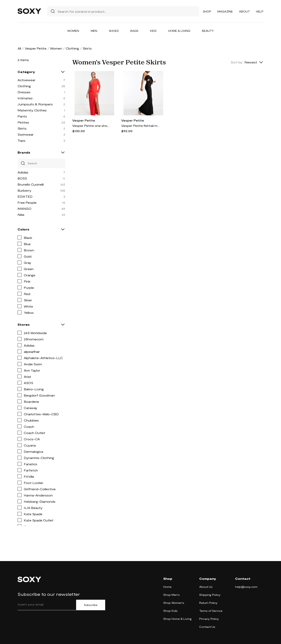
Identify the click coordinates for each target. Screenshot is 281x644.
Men (94, 31)
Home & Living (179, 31)
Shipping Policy (210, 595)
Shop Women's (174, 603)
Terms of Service (211, 611)
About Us (206, 587)
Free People (27, 202)
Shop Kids (170, 611)
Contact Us (207, 627)
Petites (23, 122)
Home (167, 587)
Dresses (24, 92)
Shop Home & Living (177, 619)
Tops (21, 140)
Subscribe (91, 605)
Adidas (23, 172)
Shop (207, 11)
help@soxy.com (246, 587)
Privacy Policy (209, 619)
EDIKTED (25, 196)
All (19, 48)
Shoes (114, 31)
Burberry (24, 190)
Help (260, 11)
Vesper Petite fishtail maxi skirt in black (141, 126)
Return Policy (208, 603)
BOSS (22, 178)
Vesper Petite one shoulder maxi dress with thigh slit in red (92, 126)
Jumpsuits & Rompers (35, 104)
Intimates (25, 98)
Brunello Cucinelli (31, 184)
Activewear (26, 80)
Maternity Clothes (32, 110)
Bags (134, 31)
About (244, 11)
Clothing (72, 48)
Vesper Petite (36, 48)
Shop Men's (172, 595)
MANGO (24, 209)
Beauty (208, 31)
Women (73, 31)
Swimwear (26, 134)
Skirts (22, 128)
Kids (153, 31)
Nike (21, 215)
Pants (22, 116)
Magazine (225, 11)
